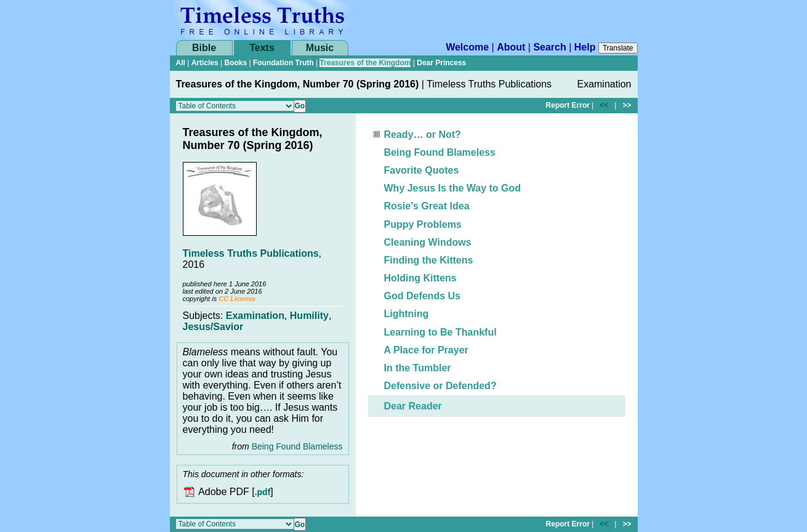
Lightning (407, 314)
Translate (618, 48)
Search (549, 47)
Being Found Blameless (297, 446)
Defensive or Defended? (440, 386)
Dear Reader (413, 406)
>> (627, 105)
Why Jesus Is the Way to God (453, 188)
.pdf (263, 493)
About (511, 47)
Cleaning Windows (428, 242)
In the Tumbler (418, 368)
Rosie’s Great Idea (427, 206)
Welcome (467, 47)
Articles (205, 63)
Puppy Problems (423, 224)
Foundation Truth (283, 63)
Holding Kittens (420, 278)
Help (585, 47)
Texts (262, 48)
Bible (204, 48)
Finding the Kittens (429, 260)
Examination (255, 316)
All (181, 63)
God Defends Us (422, 296)
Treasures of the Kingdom (365, 63)
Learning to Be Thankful (440, 332)
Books (235, 63)
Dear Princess (441, 63)
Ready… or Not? (423, 135)
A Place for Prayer (426, 350)
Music (320, 48)
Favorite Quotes (422, 170)
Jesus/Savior (213, 327)
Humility (309, 316)
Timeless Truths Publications (251, 253)
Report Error (568, 105)
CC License (237, 299)
